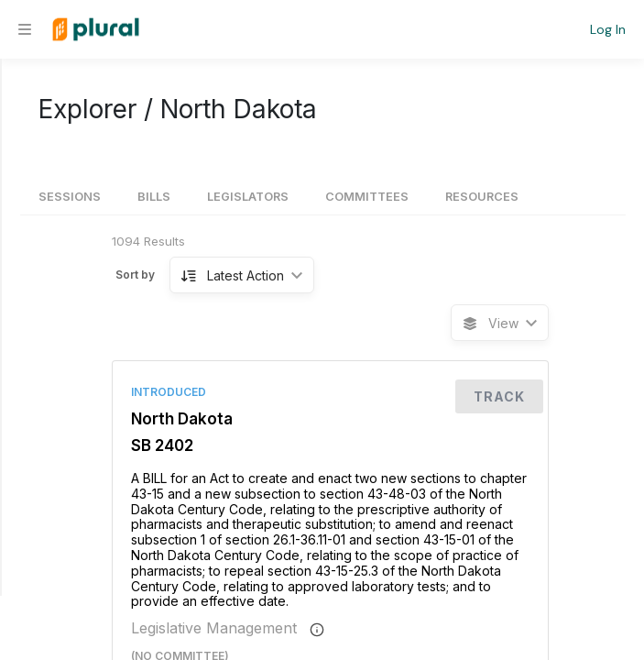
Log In (608, 29)
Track (499, 396)
